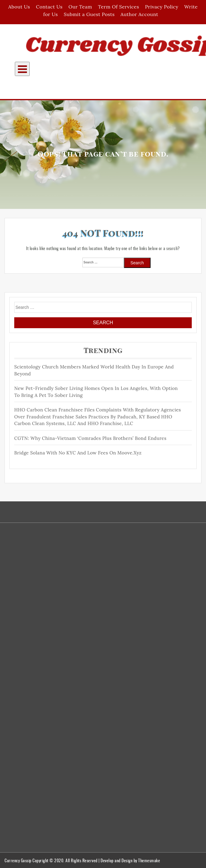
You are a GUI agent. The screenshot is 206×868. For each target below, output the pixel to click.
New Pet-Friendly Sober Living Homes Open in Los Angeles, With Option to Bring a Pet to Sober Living (96, 392)
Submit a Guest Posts (89, 14)
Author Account (139, 14)
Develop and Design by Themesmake (130, 860)
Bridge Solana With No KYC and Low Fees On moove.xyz (78, 453)
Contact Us (49, 7)
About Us (19, 7)
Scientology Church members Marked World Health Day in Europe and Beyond (94, 370)
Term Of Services (118, 7)
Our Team (80, 7)
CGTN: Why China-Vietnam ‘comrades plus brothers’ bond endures (90, 438)
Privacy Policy (162, 7)
